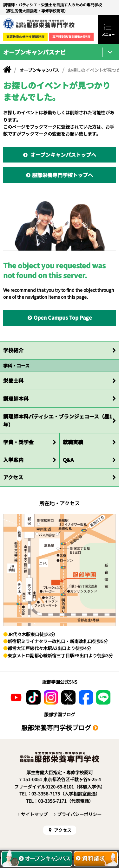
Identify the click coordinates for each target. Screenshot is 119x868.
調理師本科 (16, 399)
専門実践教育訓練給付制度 (71, 37)
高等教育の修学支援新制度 (25, 37)
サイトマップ (34, 814)
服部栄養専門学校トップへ (63, 175)
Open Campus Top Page (63, 317)
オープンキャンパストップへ (63, 155)
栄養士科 (13, 380)
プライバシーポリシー (79, 814)
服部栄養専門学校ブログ (56, 728)
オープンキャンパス (39, 70)
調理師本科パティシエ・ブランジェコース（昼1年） (58, 420)
